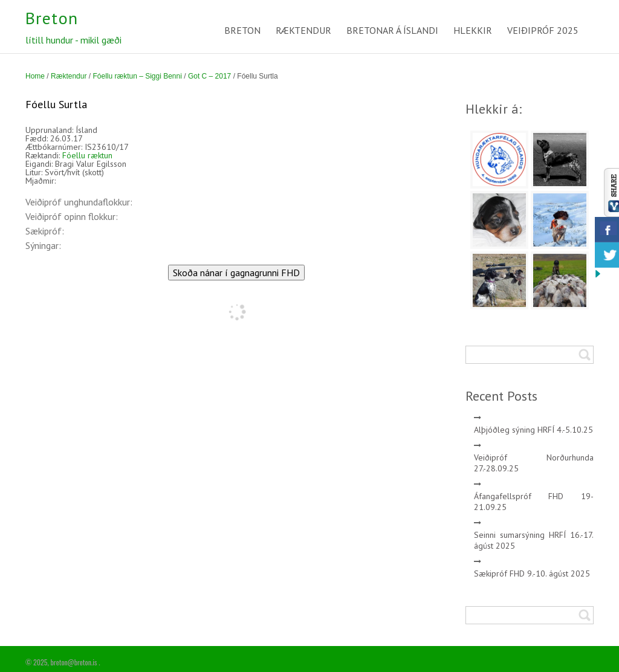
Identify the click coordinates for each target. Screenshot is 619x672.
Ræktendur (69, 76)
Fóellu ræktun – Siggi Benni (137, 76)
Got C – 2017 (209, 76)
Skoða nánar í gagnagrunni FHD (236, 273)
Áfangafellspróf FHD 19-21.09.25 (534, 502)
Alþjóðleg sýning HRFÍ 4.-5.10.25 (533, 430)
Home (35, 76)
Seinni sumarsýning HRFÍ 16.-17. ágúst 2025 (534, 540)
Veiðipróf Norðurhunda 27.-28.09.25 (534, 463)
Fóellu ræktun (87, 155)
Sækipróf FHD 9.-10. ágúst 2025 (532, 573)
